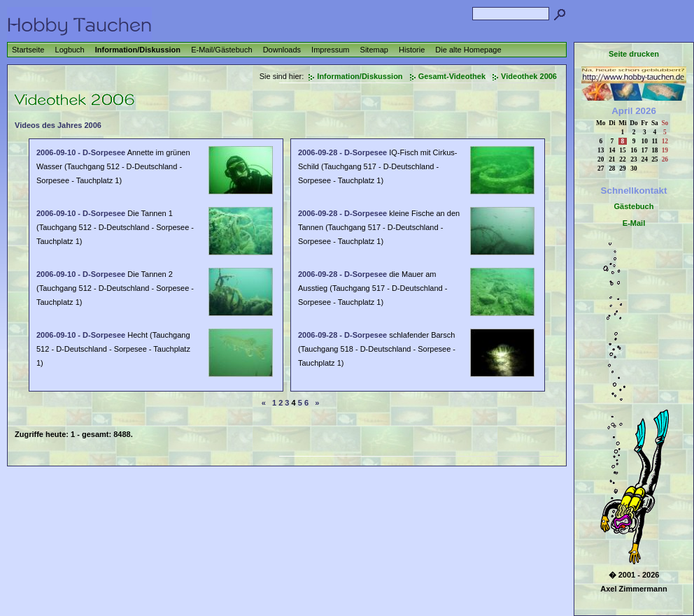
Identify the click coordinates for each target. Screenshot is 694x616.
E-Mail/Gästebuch (221, 50)
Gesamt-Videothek (452, 76)
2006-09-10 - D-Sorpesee (81, 152)
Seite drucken (634, 54)
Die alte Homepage (468, 50)
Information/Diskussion (138, 50)
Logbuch (70, 50)
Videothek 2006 (529, 76)
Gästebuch (634, 206)
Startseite (28, 50)
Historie (412, 50)
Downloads (282, 50)
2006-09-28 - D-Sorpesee (342, 152)
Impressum (330, 50)
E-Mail (634, 223)
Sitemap (374, 50)
